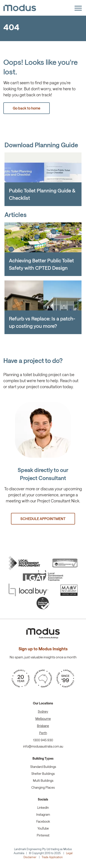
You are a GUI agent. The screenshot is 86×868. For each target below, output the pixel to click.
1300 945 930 (43, 740)
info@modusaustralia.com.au (43, 746)
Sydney (43, 711)
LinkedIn (43, 808)
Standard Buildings (43, 767)
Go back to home (27, 108)
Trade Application (52, 857)
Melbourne (43, 719)
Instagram (43, 814)
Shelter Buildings (43, 774)
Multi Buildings (43, 781)
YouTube (43, 828)
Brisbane (43, 726)
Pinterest (43, 835)
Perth (43, 733)
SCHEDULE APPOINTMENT (43, 519)
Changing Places (43, 787)
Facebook (43, 821)
